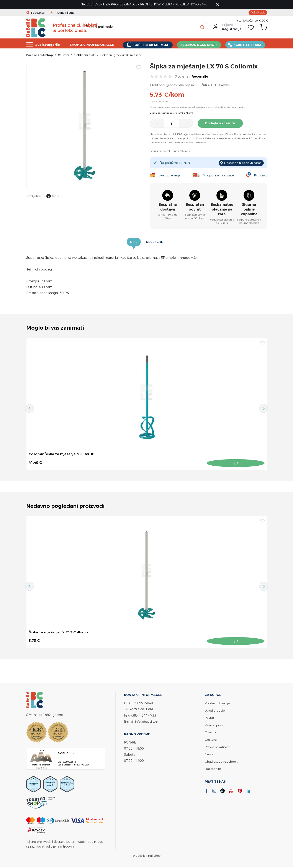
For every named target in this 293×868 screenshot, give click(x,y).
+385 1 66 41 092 (248, 45)
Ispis (52, 198)
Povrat (210, 718)
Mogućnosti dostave (219, 176)
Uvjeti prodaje (215, 711)
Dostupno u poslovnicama (242, 164)
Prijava (227, 27)
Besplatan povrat (195, 208)
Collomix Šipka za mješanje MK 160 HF (62, 455)
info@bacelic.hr (147, 722)
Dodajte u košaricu (221, 124)
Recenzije (200, 78)
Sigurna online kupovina (249, 210)
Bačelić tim (213, 768)
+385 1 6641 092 (143, 710)
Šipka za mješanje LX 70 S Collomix (59, 633)
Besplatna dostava (168, 208)
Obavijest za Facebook (222, 761)
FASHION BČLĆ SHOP (200, 45)
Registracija (231, 31)
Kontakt (260, 176)
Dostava (211, 739)
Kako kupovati (215, 725)
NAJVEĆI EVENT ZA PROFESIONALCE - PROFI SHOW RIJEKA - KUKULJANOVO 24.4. (145, 4)
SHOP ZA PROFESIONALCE (92, 45)
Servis (209, 754)
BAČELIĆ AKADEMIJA (151, 45)
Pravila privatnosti (218, 746)
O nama (211, 732)
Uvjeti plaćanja (169, 176)
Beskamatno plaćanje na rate (222, 210)
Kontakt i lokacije (218, 703)
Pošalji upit (257, 13)
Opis (134, 243)
